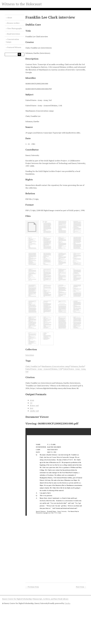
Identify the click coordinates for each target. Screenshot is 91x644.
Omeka (67, 603)
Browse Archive (13, 23)
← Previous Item (32, 587)
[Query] (15, 54)
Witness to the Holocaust (22, 4)
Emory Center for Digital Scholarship (17, 599)
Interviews (30, 355)
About (10, 18)
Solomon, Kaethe (78, 366)
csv (31, 403)
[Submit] (19, 54)
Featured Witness (14, 47)
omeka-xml (34, 411)
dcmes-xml (34, 406)
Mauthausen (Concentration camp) (56, 366)
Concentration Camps (12, 41)
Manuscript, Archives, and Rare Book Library (51, 599)
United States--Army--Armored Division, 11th (44, 369)
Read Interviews (14, 34)
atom (32, 400)
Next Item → (81, 587)
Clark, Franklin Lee (33, 366)
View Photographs (14, 28)
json (32, 408)
